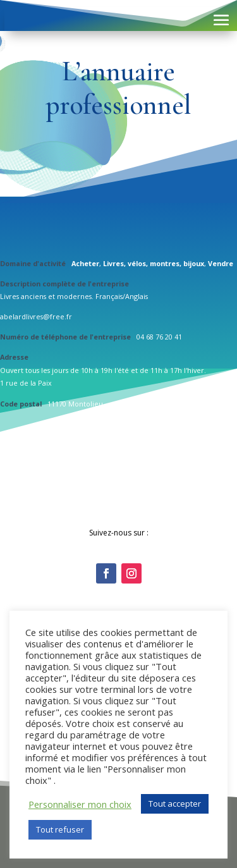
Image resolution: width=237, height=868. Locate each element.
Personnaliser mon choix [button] (80, 804)
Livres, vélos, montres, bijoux (154, 263)
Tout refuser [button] (60, 829)
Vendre (221, 263)
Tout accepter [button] (175, 804)
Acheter (85, 263)
